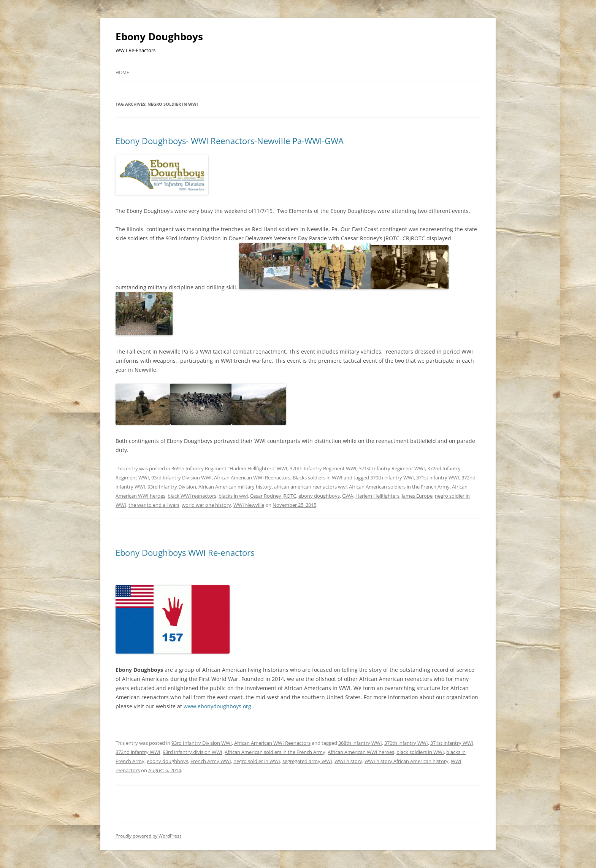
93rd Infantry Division (172, 487)
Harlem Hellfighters (377, 496)
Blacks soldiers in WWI (318, 478)
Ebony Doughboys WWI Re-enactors (185, 552)
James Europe (417, 496)
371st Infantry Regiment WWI (392, 468)
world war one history (206, 505)
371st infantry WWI (438, 478)
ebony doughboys (319, 496)
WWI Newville (249, 505)
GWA (348, 496)
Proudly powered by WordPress (149, 836)
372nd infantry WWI (138, 752)
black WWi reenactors (192, 496)
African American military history (235, 487)
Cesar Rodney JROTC (273, 496)
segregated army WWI (307, 761)
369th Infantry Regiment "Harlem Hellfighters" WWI (229, 468)
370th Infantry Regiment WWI (323, 468)
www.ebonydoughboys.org (217, 706)
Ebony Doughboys (159, 36)
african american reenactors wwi (310, 487)
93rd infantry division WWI (193, 752)
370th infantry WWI (392, 478)
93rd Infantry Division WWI (181, 478)
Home (122, 72)
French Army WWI (211, 761)
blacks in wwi (233, 496)
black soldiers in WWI (420, 752)
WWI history (348, 761)
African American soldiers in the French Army (399, 487)
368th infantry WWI (360, 743)
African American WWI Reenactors (252, 478)
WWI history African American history (407, 761)
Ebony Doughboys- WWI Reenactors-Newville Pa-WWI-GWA (230, 141)
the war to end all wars (154, 505)
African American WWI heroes (361, 752)
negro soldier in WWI (257, 761)
